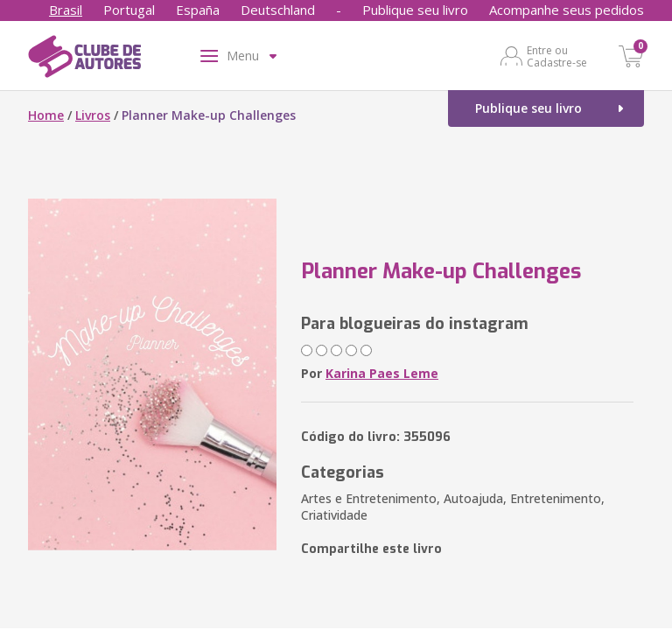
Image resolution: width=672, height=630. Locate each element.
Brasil (66, 10)
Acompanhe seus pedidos (567, 10)
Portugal (129, 10)
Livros (93, 115)
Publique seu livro (415, 10)
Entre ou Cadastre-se (557, 56)
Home (46, 115)
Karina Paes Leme (382, 373)
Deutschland (278, 10)
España (198, 10)
